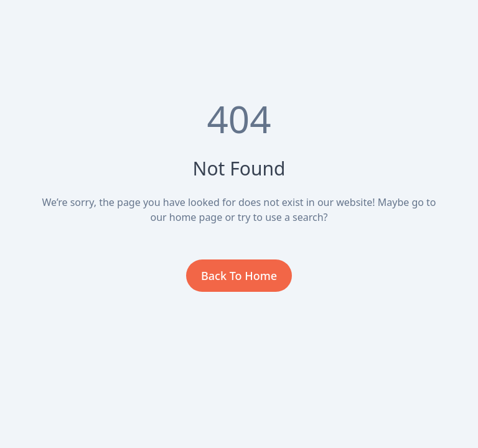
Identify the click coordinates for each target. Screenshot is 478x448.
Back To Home (239, 276)
